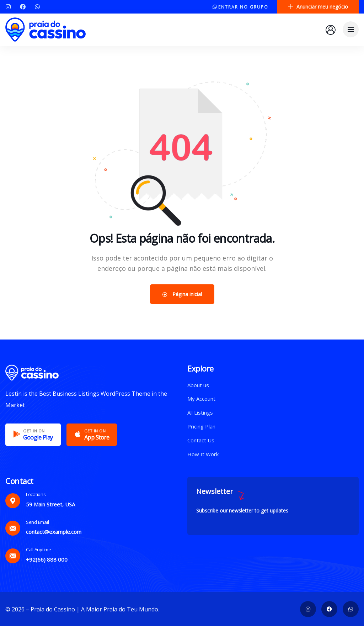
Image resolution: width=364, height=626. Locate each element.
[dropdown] (351, 29)
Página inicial (182, 294)
